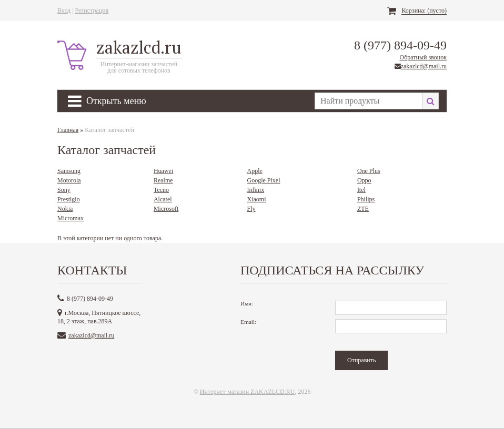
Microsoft (166, 209)
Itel (361, 190)
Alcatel (163, 199)
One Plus (369, 171)
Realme (163, 180)
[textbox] (369, 101)
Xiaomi (256, 199)
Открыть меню (107, 101)
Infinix (255, 190)
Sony (64, 190)
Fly (251, 209)
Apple (254, 171)
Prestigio (69, 199)
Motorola (69, 180)
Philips (366, 199)
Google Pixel (263, 180)
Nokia (65, 209)
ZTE (363, 209)
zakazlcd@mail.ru (424, 66)
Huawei (163, 171)
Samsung (69, 171)
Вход (64, 11)
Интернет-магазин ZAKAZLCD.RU (248, 392)
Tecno (161, 190)
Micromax (70, 218)
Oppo (364, 180)
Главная (68, 130)
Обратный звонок (423, 57)
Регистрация (92, 11)
